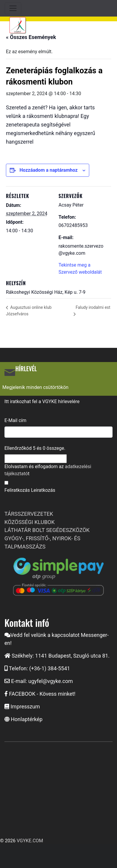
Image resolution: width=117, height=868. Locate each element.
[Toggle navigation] (13, 8)
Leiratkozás (43, 490)
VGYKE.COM (30, 841)
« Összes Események (31, 37)
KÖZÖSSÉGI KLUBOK (30, 522)
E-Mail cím (15, 420)
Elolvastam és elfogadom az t (48, 470)
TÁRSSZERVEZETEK (29, 514)
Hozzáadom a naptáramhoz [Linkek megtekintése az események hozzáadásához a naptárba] (49, 170)
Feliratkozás (17, 490)
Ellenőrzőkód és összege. (35, 448)
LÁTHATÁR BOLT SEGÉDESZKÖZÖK (47, 530)
